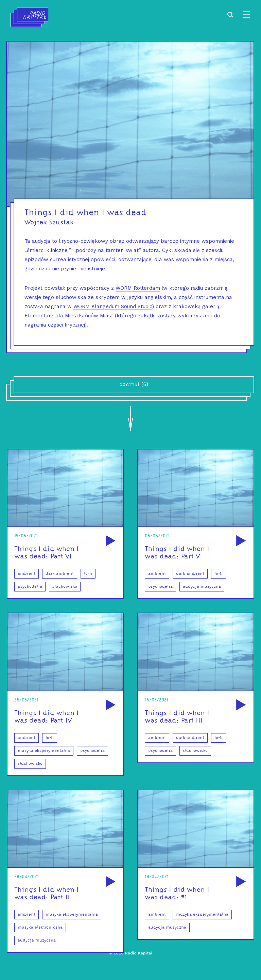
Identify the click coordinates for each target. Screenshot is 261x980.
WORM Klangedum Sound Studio (113, 306)
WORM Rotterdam (138, 288)
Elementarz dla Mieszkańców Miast (69, 316)
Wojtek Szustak (49, 223)
